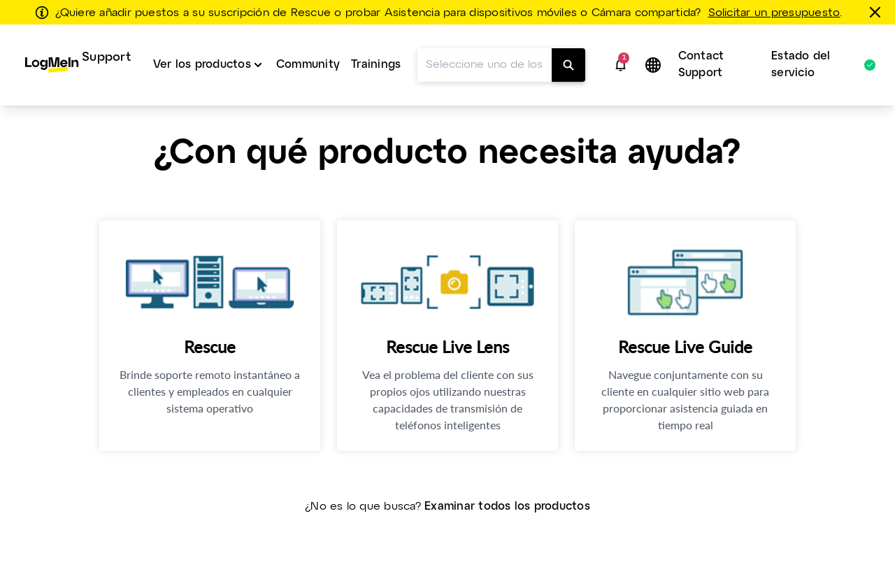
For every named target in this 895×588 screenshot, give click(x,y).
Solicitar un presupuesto (774, 13)
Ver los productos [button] (202, 65)
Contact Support (701, 65)
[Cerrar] (878, 12)
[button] (621, 65)
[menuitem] (78, 65)
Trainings (376, 65)
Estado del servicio (816, 65)
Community (308, 65)
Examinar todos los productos (507, 507)
